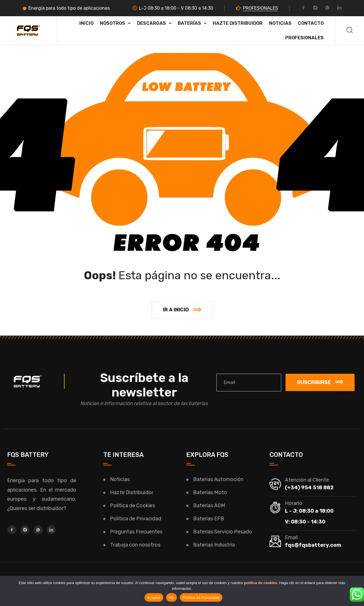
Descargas (152, 23)
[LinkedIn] (339, 9)
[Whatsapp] (327, 9)
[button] (182, 310)
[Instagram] (315, 9)
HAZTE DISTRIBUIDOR (238, 23)
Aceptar (154, 598)
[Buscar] (350, 31)
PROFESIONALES (260, 8)
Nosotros (112, 23)
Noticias (280, 23)
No (171, 598)
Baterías (189, 23)
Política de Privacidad (201, 598)
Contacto (311, 23)
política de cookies (260, 583)
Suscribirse (320, 382)
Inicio (86, 23)
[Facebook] (303, 9)
